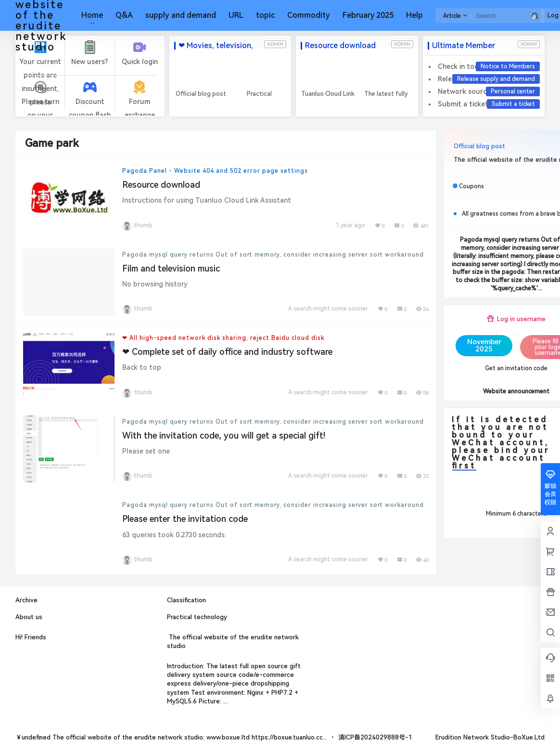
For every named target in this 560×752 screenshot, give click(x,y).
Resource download (340, 45)
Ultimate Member (464, 45)
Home (92, 15)
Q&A (124, 15)
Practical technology (197, 617)
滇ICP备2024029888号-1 (375, 737)
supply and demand (181, 15)
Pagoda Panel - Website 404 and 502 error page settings (215, 171)
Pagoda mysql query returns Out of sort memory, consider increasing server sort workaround (273, 255)
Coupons (471, 186)
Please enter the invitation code (185, 519)
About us (29, 617)
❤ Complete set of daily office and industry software (227, 352)
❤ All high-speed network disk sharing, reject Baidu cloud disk (223, 338)
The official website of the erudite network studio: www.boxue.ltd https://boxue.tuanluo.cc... (189, 737)
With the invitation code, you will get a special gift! (224, 435)
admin (275, 44)
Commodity (309, 15)
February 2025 (368, 15)
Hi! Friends (31, 637)
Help (414, 15)
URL (236, 15)
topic (265, 15)
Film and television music (171, 268)
